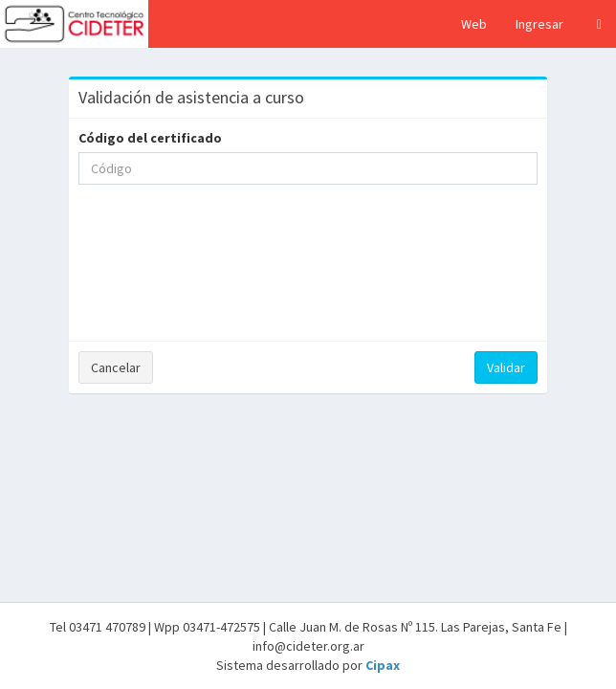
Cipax (383, 665)
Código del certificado (150, 138)
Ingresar (539, 24)
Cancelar (116, 367)
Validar (506, 367)
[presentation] (308, 279)
